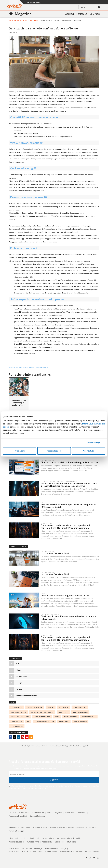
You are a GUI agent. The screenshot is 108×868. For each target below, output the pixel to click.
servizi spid (64, 708)
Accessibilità (47, 842)
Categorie (82, 14)
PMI (17, 664)
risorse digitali (29, 367)
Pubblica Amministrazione (26, 696)
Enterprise (20, 683)
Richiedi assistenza (58, 828)
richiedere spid (80, 722)
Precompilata (17, 727)
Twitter (14, 738)
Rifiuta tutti (20, 451)
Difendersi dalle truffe (31, 839)
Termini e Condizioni (65, 786)
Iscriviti (54, 781)
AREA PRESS (95, 14)
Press (49, 813)
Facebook (10, 738)
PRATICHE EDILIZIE (80, 713)
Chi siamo (12, 813)
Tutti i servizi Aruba (33, 2)
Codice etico (60, 842)
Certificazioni (24, 813)
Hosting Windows (18, 713)
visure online (16, 708)
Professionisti (21, 677)
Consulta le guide (40, 828)
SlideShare (31, 738)
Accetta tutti (88, 451)
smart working (42, 367)
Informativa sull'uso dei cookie (69, 839)
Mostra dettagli (93, 443)
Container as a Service (44, 722)
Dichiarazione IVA (35, 708)
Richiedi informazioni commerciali (81, 828)
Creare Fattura (89, 717)
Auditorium (82, 813)
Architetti (63, 713)
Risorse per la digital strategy (28, 21)
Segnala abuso (48, 839)
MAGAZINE (12, 21)
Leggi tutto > (86, 747)
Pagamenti (13, 828)
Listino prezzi (25, 828)
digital (51, 708)
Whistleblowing (33, 842)
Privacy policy (15, 839)
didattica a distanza (20, 717)
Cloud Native (16, 722)
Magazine (58, 813)
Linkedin (19, 738)
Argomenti (70, 14)
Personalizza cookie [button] (16, 842)
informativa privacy (45, 786)
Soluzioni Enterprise (38, 817)
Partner (19, 690)
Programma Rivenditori (18, 817)
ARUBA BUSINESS (70, 717)
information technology (42, 713)
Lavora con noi (38, 813)
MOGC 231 (72, 842)
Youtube (23, 738)
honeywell (64, 722)
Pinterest (27, 738)
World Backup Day (42, 717)
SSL (28, 722)
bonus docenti (80, 708)
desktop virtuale (15, 367)
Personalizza (54, 451)
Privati (18, 671)
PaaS (57, 717)
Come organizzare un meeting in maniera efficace (18, 403)
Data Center (70, 813)
